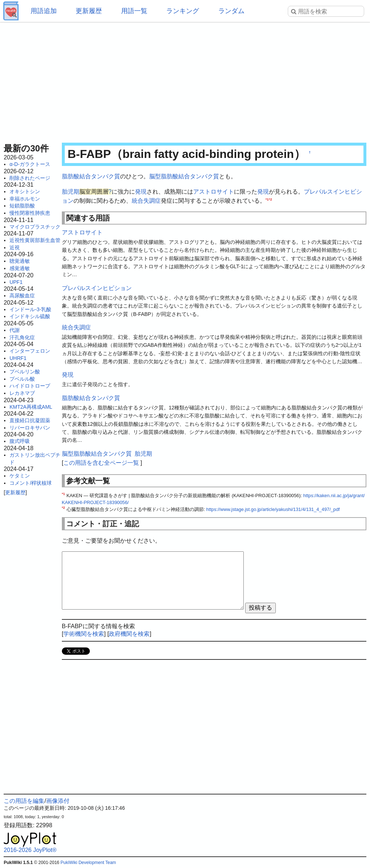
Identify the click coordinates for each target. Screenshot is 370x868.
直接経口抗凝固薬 (30, 420)
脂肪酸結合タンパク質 (91, 176)
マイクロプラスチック (35, 227)
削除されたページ (30, 178)
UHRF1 (18, 358)
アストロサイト (214, 192)
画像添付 (58, 801)
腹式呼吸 (20, 441)
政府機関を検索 (129, 634)
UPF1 (16, 282)
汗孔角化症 (22, 337)
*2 (270, 199)
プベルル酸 (22, 379)
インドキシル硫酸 (30, 316)
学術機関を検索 (84, 634)
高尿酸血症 (22, 296)
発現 (141, 192)
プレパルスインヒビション (97, 288)
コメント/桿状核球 (31, 483)
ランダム (231, 11)
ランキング (183, 11)
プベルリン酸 (25, 372)
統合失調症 (146, 201)
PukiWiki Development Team (88, 863)
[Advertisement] (185, 80)
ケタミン (20, 476)
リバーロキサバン (30, 428)
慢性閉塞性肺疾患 (30, 213)
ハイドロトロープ (30, 386)
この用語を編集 (24, 801)
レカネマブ (22, 393)
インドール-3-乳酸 (30, 309)
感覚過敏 (20, 268)
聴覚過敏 (20, 261)
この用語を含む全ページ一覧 (101, 463)
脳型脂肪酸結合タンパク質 (184, 176)
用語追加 (44, 11)
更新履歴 (89, 11)
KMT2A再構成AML (31, 407)
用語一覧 (134, 11)
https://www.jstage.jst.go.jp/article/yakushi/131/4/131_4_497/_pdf (273, 509)
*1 (267, 199)
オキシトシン (25, 191)
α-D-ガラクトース (30, 164)
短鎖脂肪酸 (22, 206)
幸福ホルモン (25, 199)
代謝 (15, 330)
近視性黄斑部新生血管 (35, 240)
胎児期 (71, 192)
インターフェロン (30, 351)
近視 (15, 247)
